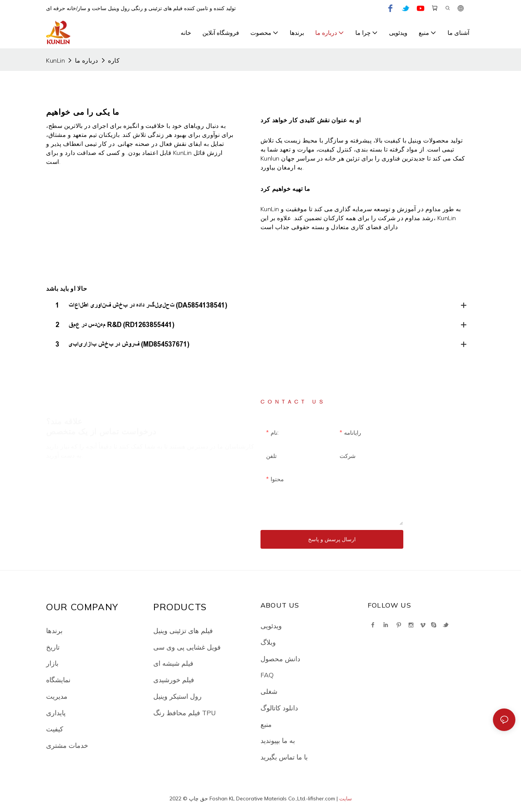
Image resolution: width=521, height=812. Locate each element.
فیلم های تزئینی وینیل (183, 630)
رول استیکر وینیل (177, 696)
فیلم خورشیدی (174, 680)
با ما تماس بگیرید (284, 757)
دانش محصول (280, 659)
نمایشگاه (58, 680)
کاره (114, 60)
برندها (54, 630)
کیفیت (55, 729)
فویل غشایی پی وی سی (187, 647)
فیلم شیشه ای (173, 663)
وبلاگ (268, 642)
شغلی (269, 691)
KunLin (55, 60)
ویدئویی (271, 626)
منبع (266, 724)
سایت (346, 798)
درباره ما (87, 60)
